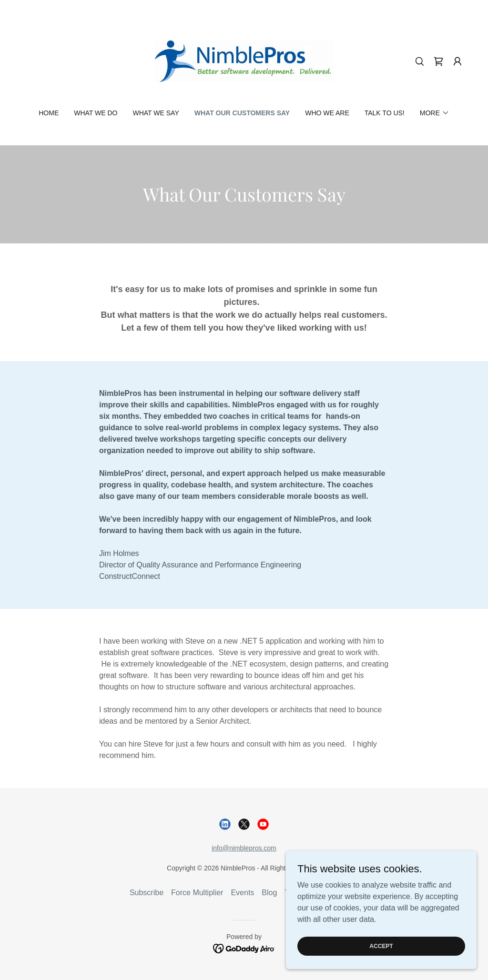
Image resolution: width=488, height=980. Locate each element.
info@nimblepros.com (244, 848)
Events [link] (242, 893)
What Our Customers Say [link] (242, 113)
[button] (457, 61)
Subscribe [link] (147, 893)
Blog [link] (269, 893)
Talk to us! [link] (385, 113)
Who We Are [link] (327, 113)
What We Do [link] (96, 113)
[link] (244, 61)
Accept (381, 946)
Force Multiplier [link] (197, 893)
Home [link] (49, 113)
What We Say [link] (156, 113)
